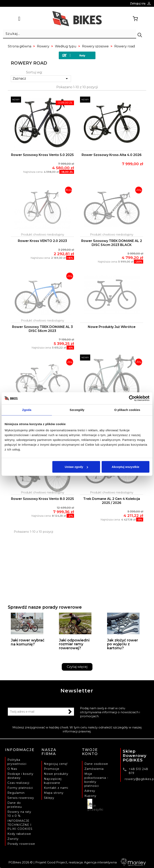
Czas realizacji (18, 783)
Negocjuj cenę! (56, 764)
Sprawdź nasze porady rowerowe (45, 607)
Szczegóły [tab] (77, 410)
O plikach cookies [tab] (127, 410)
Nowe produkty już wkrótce (112, 327)
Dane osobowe (96, 764)
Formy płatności (20, 788)
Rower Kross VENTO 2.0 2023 (42, 241)
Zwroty (13, 839)
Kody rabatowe (19, 834)
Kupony (90, 796)
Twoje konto (90, 752)
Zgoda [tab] (27, 410)
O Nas (12, 769)
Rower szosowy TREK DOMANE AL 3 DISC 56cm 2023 (42, 329)
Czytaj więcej (77, 667)
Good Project (57, 862)
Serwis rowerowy (21, 798)
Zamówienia (94, 769)
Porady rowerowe (21, 844)
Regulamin (16, 793)
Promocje (52, 769)
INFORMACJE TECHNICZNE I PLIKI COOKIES (20, 825)
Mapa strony (54, 793)
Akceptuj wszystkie (126, 467)
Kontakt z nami (56, 788)
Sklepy (49, 798)
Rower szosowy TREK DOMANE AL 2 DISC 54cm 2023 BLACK (112, 243)
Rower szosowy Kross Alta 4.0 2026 (112, 155)
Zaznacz (41, 79)
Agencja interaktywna (115, 862)
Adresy (90, 791)
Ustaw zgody (76, 467)
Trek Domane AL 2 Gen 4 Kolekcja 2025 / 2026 (112, 501)
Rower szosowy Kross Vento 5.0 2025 (42, 155)
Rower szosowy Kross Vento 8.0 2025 (43, 499)
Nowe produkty (56, 774)
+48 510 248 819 (138, 771)
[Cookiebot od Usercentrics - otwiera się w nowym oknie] (132, 398)
